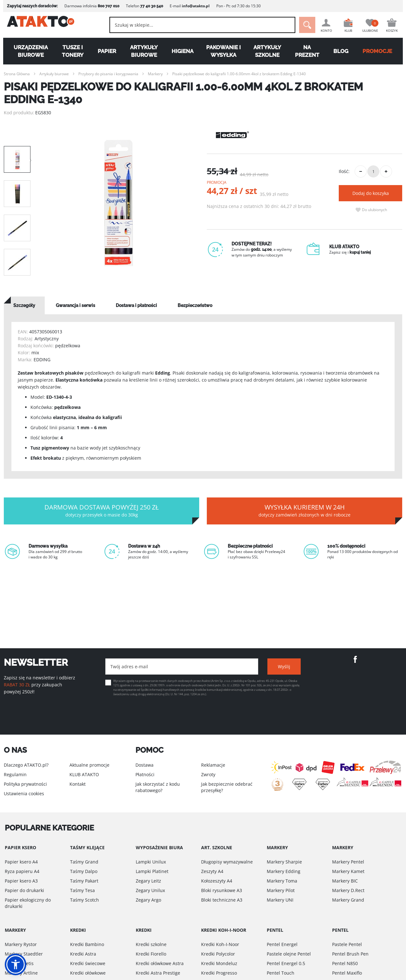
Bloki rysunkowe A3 (222, 890)
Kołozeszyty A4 (217, 881)
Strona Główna (17, 74)
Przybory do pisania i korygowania (108, 74)
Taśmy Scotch (85, 900)
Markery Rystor (21, 944)
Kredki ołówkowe (88, 973)
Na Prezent (309, 51)
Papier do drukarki (24, 890)
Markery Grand (348, 900)
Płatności (145, 774)
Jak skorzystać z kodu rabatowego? (158, 787)
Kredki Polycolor (218, 954)
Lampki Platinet (152, 871)
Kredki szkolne (151, 944)
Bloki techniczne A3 (222, 900)
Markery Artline (21, 973)
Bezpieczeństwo (195, 305)
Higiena (182, 51)
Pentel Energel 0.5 (286, 963)
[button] (16, 964)
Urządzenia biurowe (28, 51)
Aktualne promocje (89, 765)
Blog (343, 51)
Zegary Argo (148, 900)
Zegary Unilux (150, 890)
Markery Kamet (348, 871)
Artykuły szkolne (268, 51)
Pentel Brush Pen (350, 954)
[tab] (24, 305)
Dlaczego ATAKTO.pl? (26, 765)
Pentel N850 (345, 963)
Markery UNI (280, 900)
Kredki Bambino (87, 944)
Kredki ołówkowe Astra (160, 963)
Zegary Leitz (148, 881)
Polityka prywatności (25, 784)
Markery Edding (284, 871)
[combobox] (197, 25)
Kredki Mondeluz (219, 963)
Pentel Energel (282, 944)
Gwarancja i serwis (75, 305)
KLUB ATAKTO (84, 774)
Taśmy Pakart (84, 881)
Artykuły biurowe (143, 51)
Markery (155, 74)
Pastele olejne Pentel (289, 954)
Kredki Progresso (219, 973)
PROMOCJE (380, 51)
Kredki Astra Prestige (158, 973)
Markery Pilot (281, 890)
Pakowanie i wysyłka (224, 51)
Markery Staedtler (24, 954)
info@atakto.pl (193, 6)
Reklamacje (213, 765)
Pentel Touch (281, 973)
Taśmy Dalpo (84, 871)
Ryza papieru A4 (22, 871)
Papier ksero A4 (21, 862)
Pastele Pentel (347, 944)
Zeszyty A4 (212, 871)
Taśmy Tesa (82, 890)
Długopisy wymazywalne (227, 862)
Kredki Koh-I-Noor (220, 944)
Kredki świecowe (88, 963)
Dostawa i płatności (136, 305)
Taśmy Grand (84, 862)
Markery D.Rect (348, 890)
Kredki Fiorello (151, 954)
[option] (119, 203)
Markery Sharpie (284, 862)
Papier (105, 51)
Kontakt (78, 784)
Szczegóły (24, 305)
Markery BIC (345, 881)
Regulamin (15, 774)
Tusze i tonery (71, 51)
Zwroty (208, 774)
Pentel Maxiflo (347, 973)
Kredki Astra (83, 954)
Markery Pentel (348, 862)
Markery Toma (282, 881)
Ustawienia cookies (24, 793)
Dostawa (144, 765)
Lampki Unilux (151, 862)
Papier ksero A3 (21, 881)
